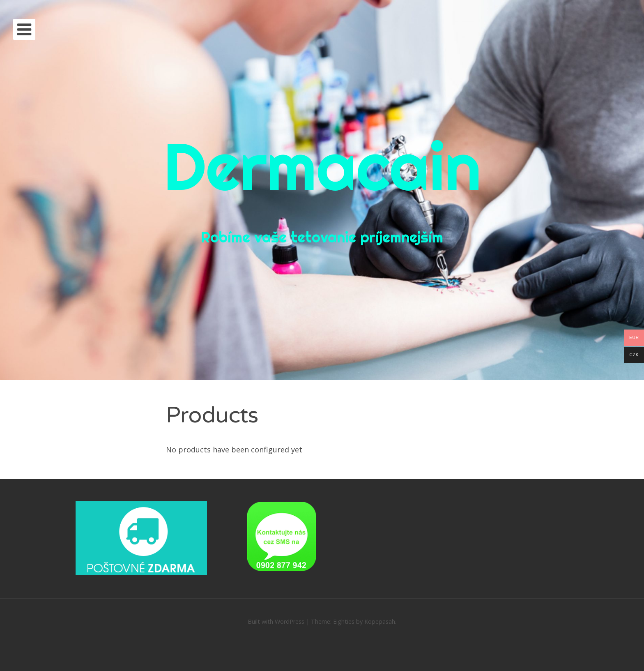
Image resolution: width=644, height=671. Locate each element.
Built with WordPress (276, 621)
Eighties (344, 621)
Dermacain (322, 166)
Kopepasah (380, 621)
